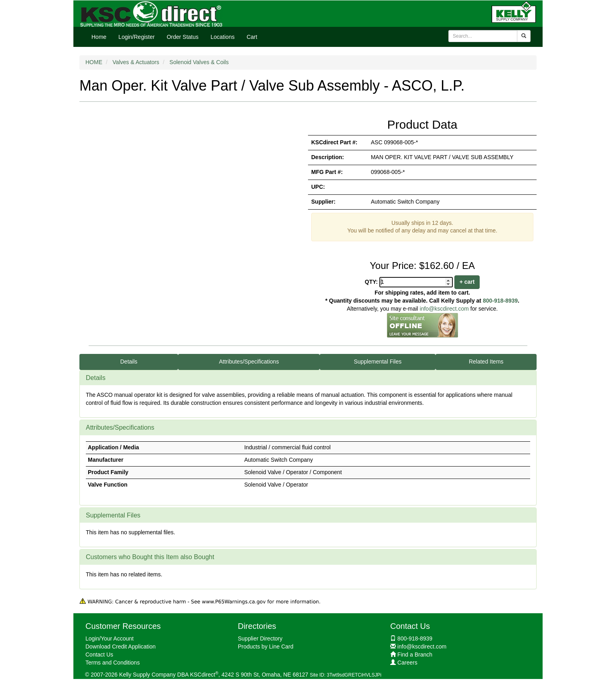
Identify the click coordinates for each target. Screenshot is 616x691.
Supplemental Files (378, 362)
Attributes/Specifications (249, 362)
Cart (252, 37)
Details (129, 362)
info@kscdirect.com (444, 309)
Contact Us (99, 655)
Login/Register (136, 37)
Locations (223, 37)
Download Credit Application (121, 647)
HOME (94, 62)
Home (99, 37)
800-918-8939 (500, 301)
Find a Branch (415, 655)
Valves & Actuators (136, 62)
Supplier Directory (260, 638)
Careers (407, 663)
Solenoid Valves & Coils (199, 62)
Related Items (486, 362)
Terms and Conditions (112, 663)
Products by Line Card (266, 647)
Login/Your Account (109, 638)
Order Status (183, 37)
